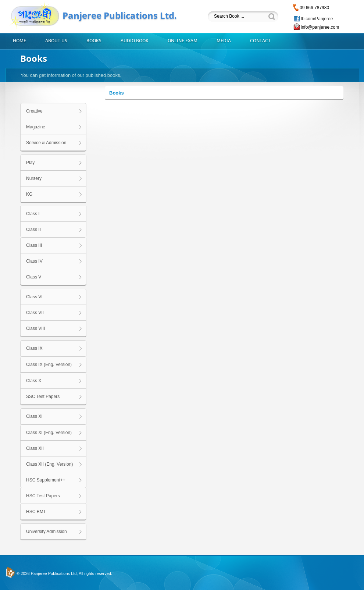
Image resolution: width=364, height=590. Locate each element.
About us (56, 41)
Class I (33, 214)
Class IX (34, 348)
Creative (34, 111)
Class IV (34, 261)
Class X (34, 381)
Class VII (35, 313)
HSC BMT (36, 512)
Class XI (34, 416)
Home (19, 41)
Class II (33, 230)
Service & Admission (46, 143)
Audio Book (135, 41)
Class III (34, 245)
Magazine (36, 127)
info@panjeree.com (320, 27)
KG (29, 194)
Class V (34, 277)
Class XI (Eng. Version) (49, 433)
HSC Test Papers (43, 496)
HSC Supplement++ (46, 480)
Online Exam (183, 41)
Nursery (34, 178)
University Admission (47, 532)
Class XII (35, 448)
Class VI (34, 297)
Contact (260, 41)
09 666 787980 (314, 8)
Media (224, 41)
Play (30, 163)
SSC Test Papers (43, 397)
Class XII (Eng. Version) (49, 464)
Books (94, 41)
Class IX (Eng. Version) (49, 365)
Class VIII (35, 328)
